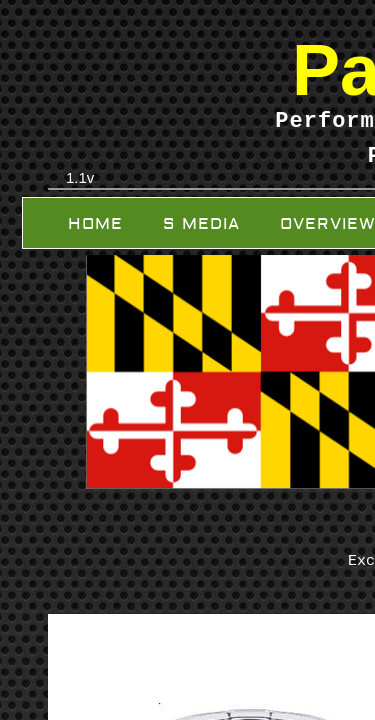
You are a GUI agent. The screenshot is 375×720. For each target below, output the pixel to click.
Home (95, 224)
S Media (201, 224)
